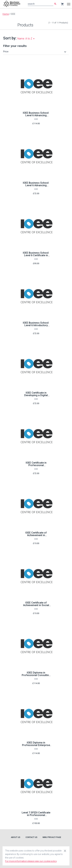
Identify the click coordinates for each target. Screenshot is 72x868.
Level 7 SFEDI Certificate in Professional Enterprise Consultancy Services (36, 816)
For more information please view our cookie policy (31, 861)
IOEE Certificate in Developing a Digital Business (36, 395)
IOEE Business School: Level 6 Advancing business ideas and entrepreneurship (36, 117)
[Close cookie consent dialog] (65, 851)
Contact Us (31, 837)
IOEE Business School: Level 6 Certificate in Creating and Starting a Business (36, 257)
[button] (35, 52)
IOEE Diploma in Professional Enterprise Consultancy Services (36, 745)
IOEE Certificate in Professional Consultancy (36, 465)
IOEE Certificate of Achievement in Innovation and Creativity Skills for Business (36, 536)
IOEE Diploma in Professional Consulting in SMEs (36, 675)
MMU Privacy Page (52, 837)
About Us (16, 837)
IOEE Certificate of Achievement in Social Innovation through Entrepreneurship (36, 606)
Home (6, 14)
